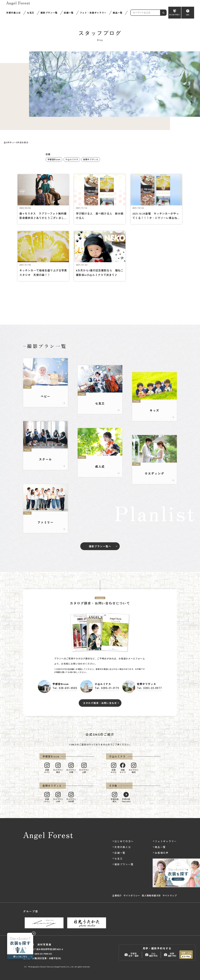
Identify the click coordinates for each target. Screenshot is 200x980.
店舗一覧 (69, 13)
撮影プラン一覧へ (100, 546)
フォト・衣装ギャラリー (93, 13)
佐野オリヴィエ (91, 159)
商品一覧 (118, 13)
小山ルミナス (72, 159)
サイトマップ (170, 895)
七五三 (31, 13)
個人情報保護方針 (151, 895)
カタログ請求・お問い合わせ (100, 703)
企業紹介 (117, 895)
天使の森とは (14, 13)
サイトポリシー (132, 895)
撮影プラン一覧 (49, 13)
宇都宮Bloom (54, 159)
